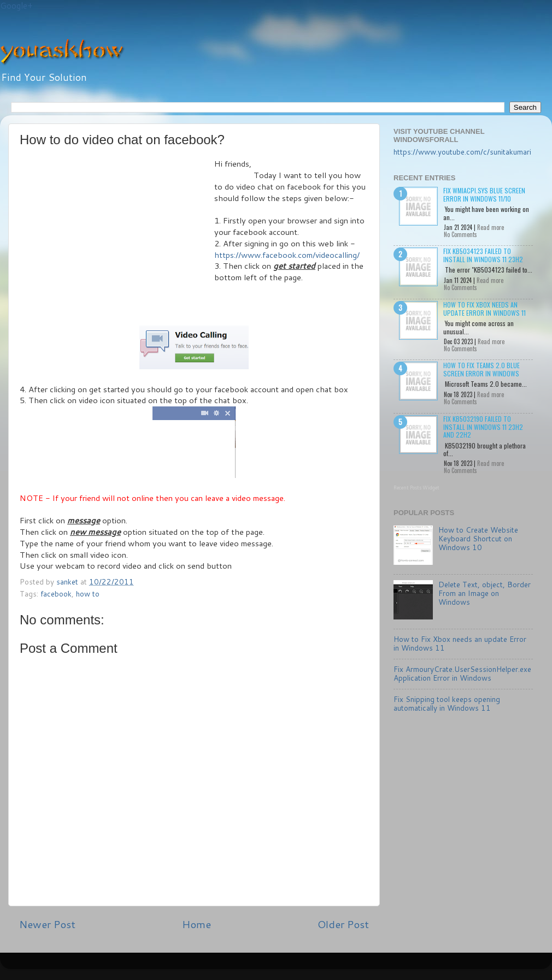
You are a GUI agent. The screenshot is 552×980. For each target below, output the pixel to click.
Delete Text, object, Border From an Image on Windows (485, 593)
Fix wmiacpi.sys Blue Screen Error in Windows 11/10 (484, 194)
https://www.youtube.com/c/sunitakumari (462, 152)
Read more (491, 227)
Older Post (343, 924)
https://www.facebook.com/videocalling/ (287, 255)
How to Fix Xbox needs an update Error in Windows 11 (485, 308)
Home (196, 924)
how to (88, 594)
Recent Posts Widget (416, 488)
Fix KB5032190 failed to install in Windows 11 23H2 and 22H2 (483, 427)
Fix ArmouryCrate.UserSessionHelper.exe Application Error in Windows (462, 673)
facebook (56, 594)
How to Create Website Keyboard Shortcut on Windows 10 (478, 538)
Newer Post (47, 924)
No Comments (460, 234)
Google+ (16, 6)
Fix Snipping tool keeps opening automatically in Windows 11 (447, 703)
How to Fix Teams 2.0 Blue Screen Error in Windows (481, 369)
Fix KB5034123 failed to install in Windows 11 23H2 (483, 255)
